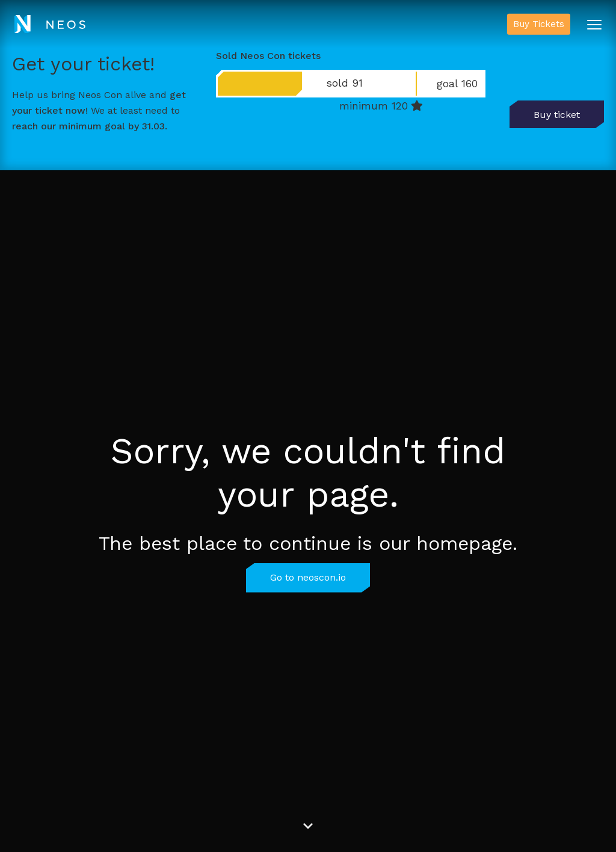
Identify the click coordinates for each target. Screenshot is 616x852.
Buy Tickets (539, 24)
